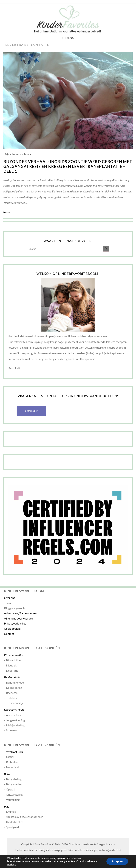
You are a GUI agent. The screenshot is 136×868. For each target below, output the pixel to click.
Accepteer (117, 861)
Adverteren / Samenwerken (21, 613)
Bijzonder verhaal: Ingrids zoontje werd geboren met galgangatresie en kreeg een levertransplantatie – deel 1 (68, 166)
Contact (9, 634)
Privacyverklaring (15, 623)
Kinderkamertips (14, 655)
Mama (28, 154)
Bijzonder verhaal (14, 154)
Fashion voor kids (14, 710)
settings (11, 865)
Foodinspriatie (12, 677)
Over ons (10, 598)
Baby (7, 774)
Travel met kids (13, 752)
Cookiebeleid (12, 628)
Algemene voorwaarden (19, 618)
